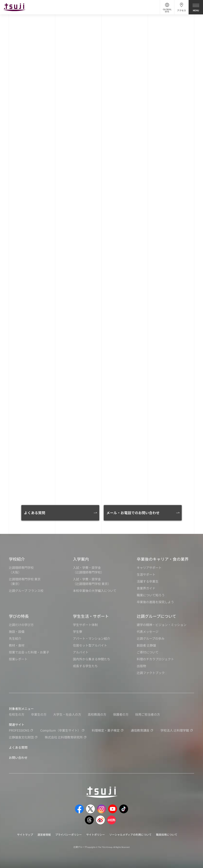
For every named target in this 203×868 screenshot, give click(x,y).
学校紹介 (17, 559)
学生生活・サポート (91, 616)
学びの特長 (19, 616)
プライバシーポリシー (68, 834)
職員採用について (167, 834)
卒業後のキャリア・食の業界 (163, 559)
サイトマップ (25, 834)
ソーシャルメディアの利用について (130, 834)
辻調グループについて (156, 616)
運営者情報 (44, 834)
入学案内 (81, 559)
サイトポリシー (96, 834)
